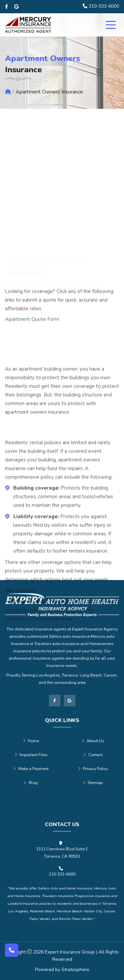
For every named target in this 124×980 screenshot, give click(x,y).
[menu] (111, 25)
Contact (93, 755)
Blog (31, 783)
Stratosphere (75, 970)
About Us (93, 741)
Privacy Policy (93, 769)
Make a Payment (31, 769)
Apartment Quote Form (32, 388)
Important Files (31, 755)
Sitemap (93, 783)
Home (31, 741)
